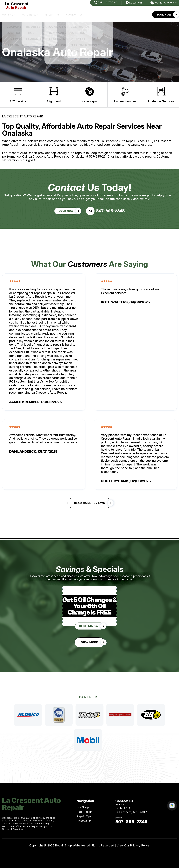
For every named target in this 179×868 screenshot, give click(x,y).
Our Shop (9, 15)
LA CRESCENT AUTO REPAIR (23, 116)
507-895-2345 (99, 156)
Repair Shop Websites (70, 845)
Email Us (121, 829)
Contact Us (75, 15)
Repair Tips (52, 15)
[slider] (15, 281)
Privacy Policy (140, 845)
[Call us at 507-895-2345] (105, 211)
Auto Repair (30, 15)
